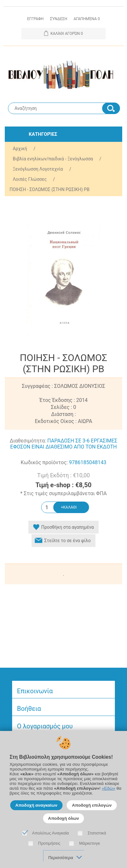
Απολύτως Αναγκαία (51, 833)
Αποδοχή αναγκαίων (36, 805)
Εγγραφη (35, 19)
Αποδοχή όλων (64, 818)
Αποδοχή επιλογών (92, 805)
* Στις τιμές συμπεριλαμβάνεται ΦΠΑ (64, 494)
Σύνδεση (59, 19)
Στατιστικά (97, 833)
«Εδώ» (108, 788)
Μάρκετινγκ (90, 843)
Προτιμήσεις (49, 843)
